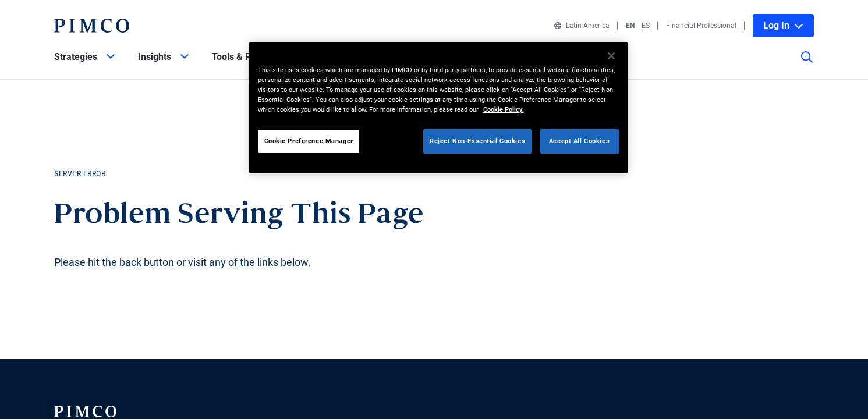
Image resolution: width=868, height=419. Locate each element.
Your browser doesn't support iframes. (434, 210)
